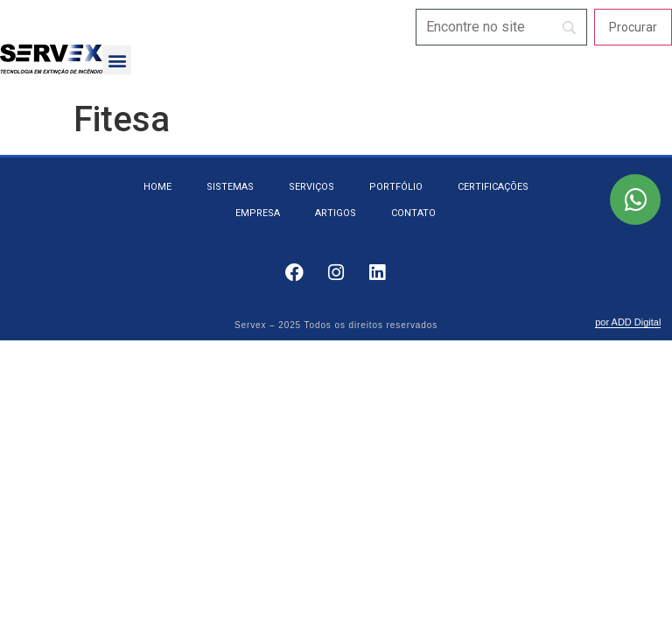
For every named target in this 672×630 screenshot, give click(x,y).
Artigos (336, 213)
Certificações (493, 187)
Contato (413, 213)
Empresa (258, 213)
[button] (117, 60)
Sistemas (230, 187)
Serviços (311, 187)
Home (157, 187)
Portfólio (396, 187)
